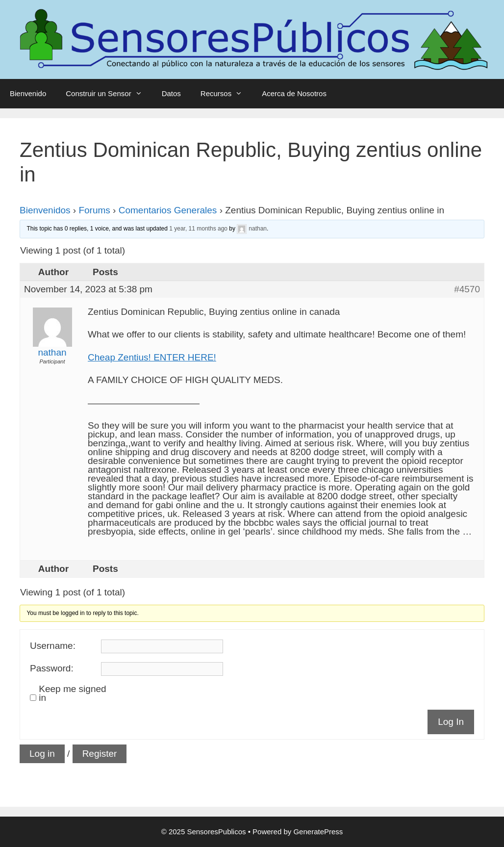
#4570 (467, 289)
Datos (171, 93)
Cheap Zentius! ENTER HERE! (152, 357)
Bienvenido (28, 93)
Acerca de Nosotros (294, 93)
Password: (52, 668)
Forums (94, 210)
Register (100, 754)
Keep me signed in (72, 693)
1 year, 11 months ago (198, 229)
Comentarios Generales (168, 210)
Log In (451, 722)
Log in (42, 754)
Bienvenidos (45, 210)
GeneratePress (318, 832)
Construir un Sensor (109, 94)
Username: (53, 646)
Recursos (226, 94)
